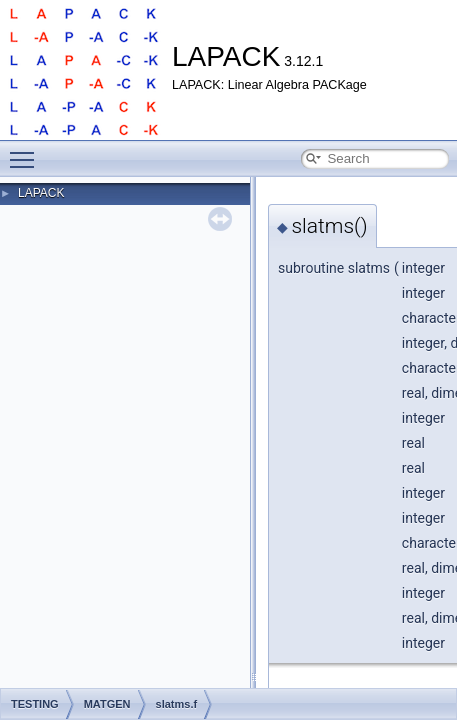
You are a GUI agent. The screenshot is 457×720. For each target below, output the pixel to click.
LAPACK (41, 193)
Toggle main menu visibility (27, 151)
